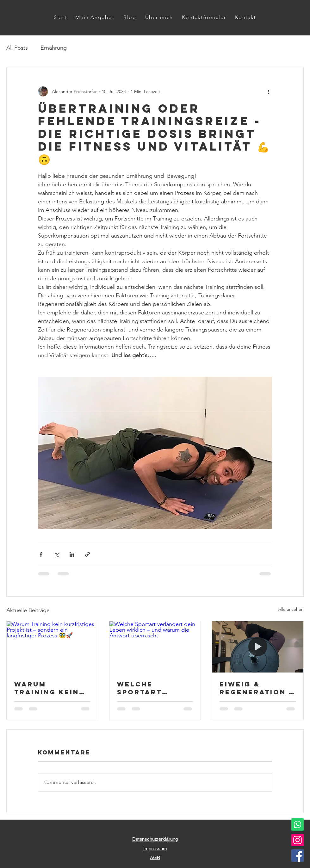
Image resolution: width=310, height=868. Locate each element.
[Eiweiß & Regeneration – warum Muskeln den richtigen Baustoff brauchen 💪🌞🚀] (258, 647)
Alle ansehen (291, 609)
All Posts (17, 48)
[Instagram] (298, 840)
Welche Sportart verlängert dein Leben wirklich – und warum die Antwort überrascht (153, 688)
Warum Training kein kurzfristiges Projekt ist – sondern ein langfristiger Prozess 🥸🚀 (49, 688)
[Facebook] (298, 856)
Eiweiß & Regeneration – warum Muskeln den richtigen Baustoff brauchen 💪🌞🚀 (257, 688)
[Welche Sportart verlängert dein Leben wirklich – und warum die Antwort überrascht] (155, 647)
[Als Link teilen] (87, 554)
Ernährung (54, 48)
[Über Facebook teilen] (41, 554)
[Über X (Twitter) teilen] (56, 554)
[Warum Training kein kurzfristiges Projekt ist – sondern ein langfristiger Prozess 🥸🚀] (52, 647)
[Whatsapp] (298, 825)
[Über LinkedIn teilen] (72, 554)
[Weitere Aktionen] (268, 91)
